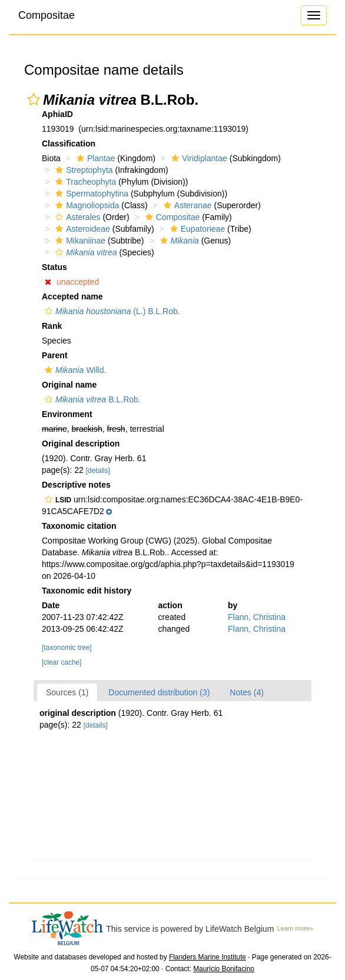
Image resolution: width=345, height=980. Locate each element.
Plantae (94, 158)
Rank (52, 326)
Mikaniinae (79, 241)
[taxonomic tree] (67, 648)
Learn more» (295, 928)
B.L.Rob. (91, 399)
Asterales (76, 217)
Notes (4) (247, 692)
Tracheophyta (84, 182)
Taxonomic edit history (87, 591)
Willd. (74, 370)
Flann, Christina (257, 617)
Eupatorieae (196, 229)
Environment (67, 414)
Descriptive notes (76, 485)
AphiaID (57, 114)
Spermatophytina (90, 194)
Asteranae (186, 205)
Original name (69, 385)
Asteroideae (81, 229)
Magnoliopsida (86, 205)
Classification (69, 144)
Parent (55, 355)
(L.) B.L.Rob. (111, 311)
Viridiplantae (198, 158)
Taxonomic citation (79, 526)
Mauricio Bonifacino (224, 969)
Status (54, 267)
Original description (81, 444)
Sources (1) (67, 692)
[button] (34, 99)
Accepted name (72, 296)
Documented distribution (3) (159, 692)
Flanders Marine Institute (208, 957)
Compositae (47, 15)
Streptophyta (82, 170)
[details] (98, 471)
